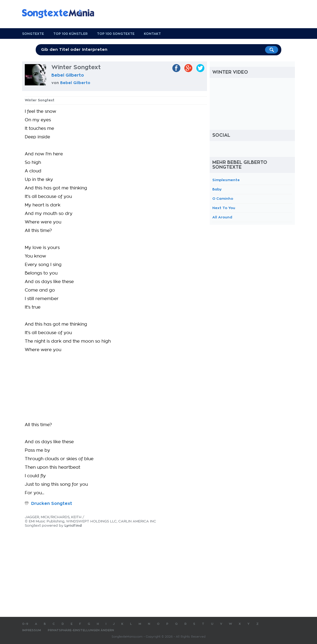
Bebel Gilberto (68, 75)
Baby (217, 189)
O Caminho (223, 199)
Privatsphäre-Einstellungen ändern (81, 630)
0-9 (25, 624)
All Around (222, 217)
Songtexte (33, 34)
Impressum (32, 630)
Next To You (224, 208)
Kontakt (152, 34)
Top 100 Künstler (70, 34)
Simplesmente (226, 180)
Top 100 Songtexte (116, 34)
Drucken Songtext (52, 504)
